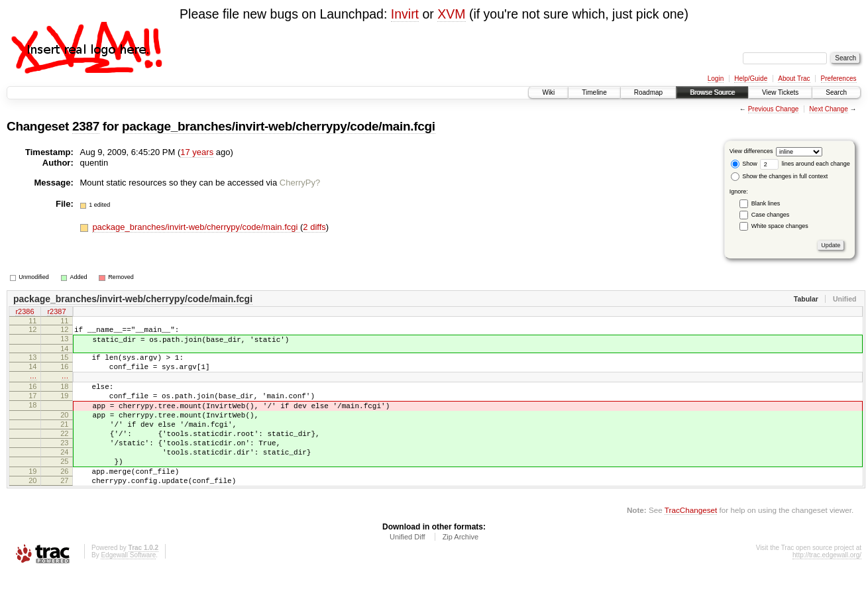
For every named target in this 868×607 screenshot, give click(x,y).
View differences (751, 151)
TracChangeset (691, 544)
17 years (197, 152)
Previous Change (774, 109)
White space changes (780, 226)
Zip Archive (461, 571)
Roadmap (648, 92)
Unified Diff (407, 571)
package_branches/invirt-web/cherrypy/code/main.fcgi (279, 126)
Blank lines (766, 203)
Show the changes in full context (780, 176)
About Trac (794, 79)
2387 (86, 126)
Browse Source (712, 92)
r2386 (25, 313)
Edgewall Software (128, 589)
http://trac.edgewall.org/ (827, 589)
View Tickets (780, 92)
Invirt (405, 14)
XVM (451, 14)
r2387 (56, 313)
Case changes (771, 215)
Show (744, 164)
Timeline (594, 92)
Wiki (548, 92)
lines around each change (805, 164)
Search (836, 92)
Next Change (828, 109)
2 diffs (314, 227)
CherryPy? (300, 183)
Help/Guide (751, 79)
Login (716, 79)
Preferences (839, 79)
